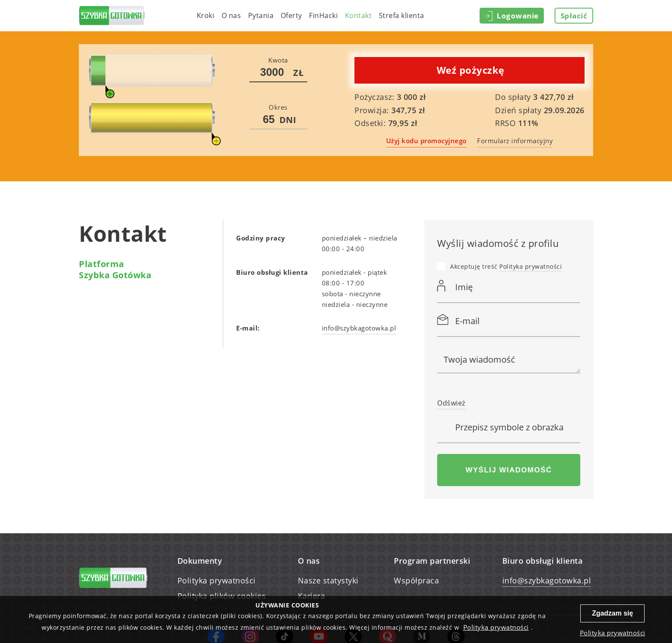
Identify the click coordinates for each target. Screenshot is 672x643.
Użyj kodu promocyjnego (426, 141)
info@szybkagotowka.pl (547, 580)
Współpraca (416, 580)
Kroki (206, 15)
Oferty (291, 15)
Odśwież (451, 403)
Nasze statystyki (328, 580)
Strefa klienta (402, 15)
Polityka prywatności (531, 266)
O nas (231, 15)
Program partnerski (432, 561)
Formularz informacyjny (515, 141)
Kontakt (358, 15)
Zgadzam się (612, 613)
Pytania (261, 15)
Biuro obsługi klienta (543, 561)
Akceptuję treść (506, 267)
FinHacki (323, 15)
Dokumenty (200, 561)
